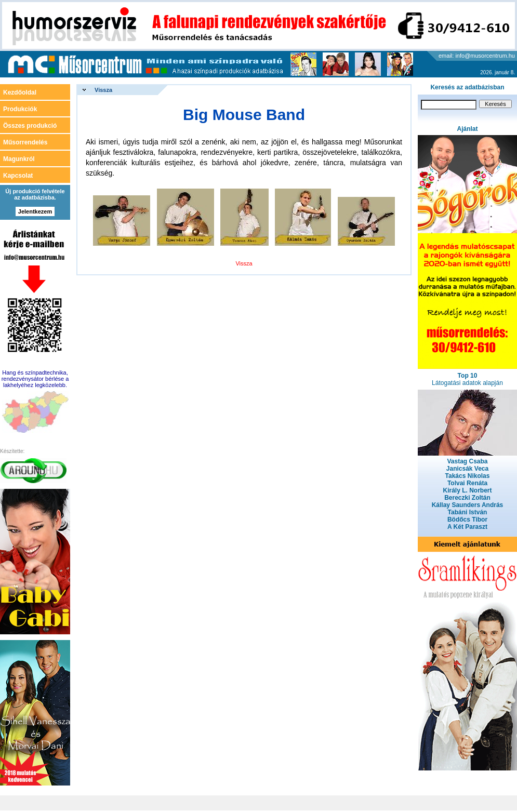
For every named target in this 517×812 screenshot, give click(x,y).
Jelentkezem (35, 211)
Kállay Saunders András (468, 505)
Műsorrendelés (25, 142)
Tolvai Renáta (467, 483)
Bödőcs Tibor (467, 520)
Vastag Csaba (467, 461)
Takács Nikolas (468, 476)
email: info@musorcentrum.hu (477, 56)
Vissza (103, 90)
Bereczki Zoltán (467, 498)
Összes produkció (30, 126)
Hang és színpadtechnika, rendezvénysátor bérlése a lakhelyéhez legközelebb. (35, 379)
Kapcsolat (18, 176)
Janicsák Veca (467, 469)
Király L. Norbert (467, 490)
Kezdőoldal (20, 92)
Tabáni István (468, 512)
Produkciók (20, 109)
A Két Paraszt (467, 527)
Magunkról (19, 159)
